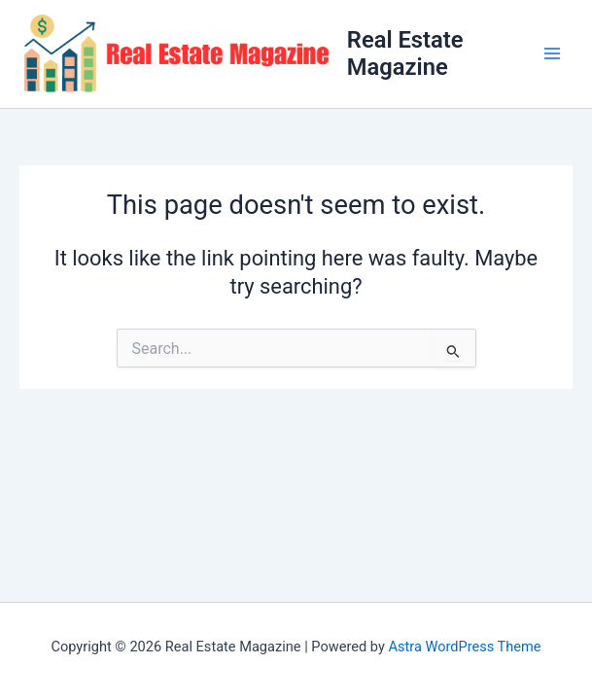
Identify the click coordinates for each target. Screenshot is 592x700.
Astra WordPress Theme (464, 647)
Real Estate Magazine (405, 53)
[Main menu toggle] (552, 53)
